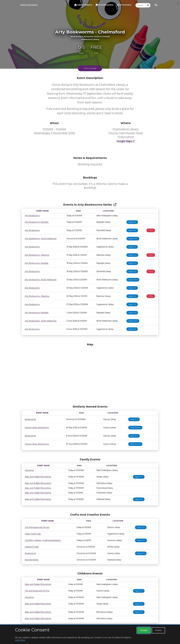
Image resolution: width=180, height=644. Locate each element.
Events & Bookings (29, 5)
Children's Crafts (32, 547)
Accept (144, 630)
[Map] (90, 373)
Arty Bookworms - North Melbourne (41, 239)
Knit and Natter (32, 560)
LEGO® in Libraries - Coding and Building (43, 540)
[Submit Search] (148, 5)
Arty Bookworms (32, 216)
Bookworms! (30, 419)
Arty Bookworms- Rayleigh (37, 222)
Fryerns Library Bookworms (37, 428)
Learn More (20, 640)
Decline (158, 630)
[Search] (141, 5)
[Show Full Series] (115, 205)
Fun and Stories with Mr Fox (37, 527)
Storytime (29, 470)
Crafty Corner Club (33, 534)
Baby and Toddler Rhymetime (38, 477)
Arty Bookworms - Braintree (37, 255)
